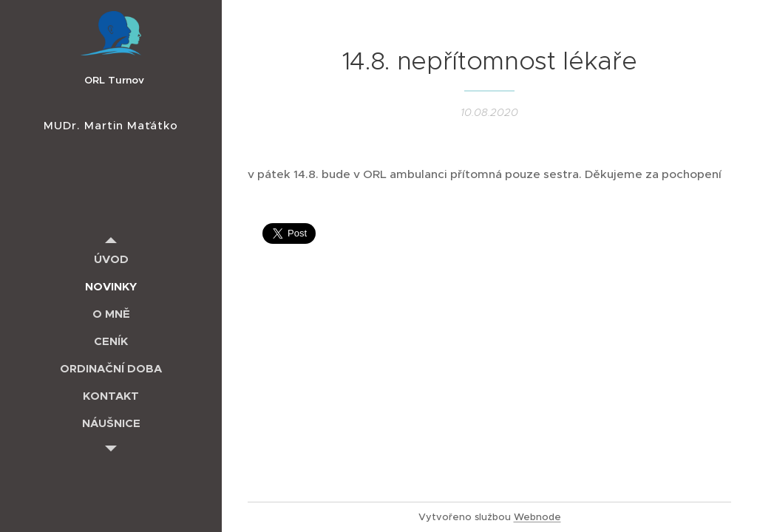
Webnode (537, 517)
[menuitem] (111, 259)
